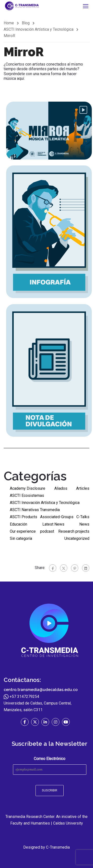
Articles (83, 488)
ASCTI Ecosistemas (27, 495)
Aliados (61, 488)
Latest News (53, 524)
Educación (18, 524)
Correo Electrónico (50, 766)
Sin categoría (21, 538)
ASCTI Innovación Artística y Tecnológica (39, 29)
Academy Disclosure (28, 488)
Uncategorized (77, 538)
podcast (47, 531)
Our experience (23, 531)
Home (9, 23)
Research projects (74, 531)
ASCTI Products (23, 517)
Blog (26, 23)
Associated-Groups (57, 517)
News (84, 524)
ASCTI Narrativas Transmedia (35, 510)
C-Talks (83, 517)
